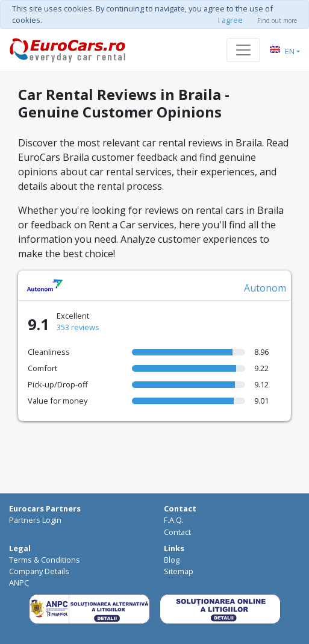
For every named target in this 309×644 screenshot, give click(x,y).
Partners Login (35, 520)
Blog (172, 560)
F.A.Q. (174, 520)
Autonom (265, 288)
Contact (177, 532)
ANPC (19, 583)
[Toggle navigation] (243, 50)
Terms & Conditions (45, 560)
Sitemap (179, 571)
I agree (230, 20)
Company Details (39, 571)
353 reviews (78, 327)
